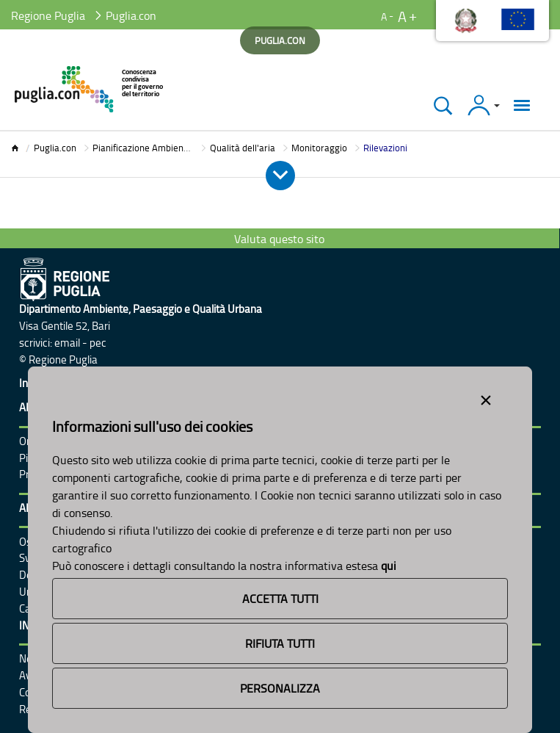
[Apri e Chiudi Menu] (280, 176)
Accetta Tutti (280, 599)
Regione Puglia (48, 15)
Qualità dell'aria (243, 148)
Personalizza (280, 688)
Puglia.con (55, 148)
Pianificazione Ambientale (146, 148)
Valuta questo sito (279, 239)
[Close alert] (486, 397)
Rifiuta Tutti (280, 643)
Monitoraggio (319, 148)
